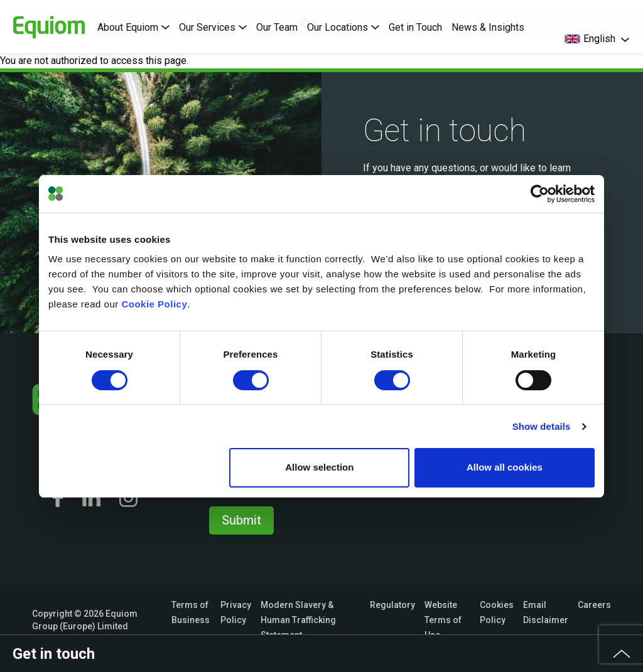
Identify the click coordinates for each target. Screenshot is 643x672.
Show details (542, 426)
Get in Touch (415, 27)
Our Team (277, 27)
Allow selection (319, 467)
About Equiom (133, 27)
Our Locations (343, 27)
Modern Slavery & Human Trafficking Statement (298, 620)
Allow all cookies (505, 467)
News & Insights (488, 27)
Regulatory (392, 605)
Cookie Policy (154, 304)
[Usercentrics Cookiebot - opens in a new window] (540, 194)
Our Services (213, 27)
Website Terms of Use (443, 620)
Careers (594, 605)
